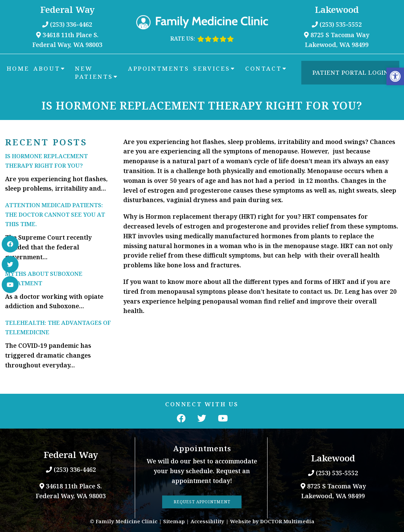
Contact (263, 68)
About (47, 68)
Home (18, 68)
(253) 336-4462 (71, 24)
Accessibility (207, 521)
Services (212, 68)
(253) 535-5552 (341, 24)
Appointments (159, 68)
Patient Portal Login (350, 72)
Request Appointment (202, 502)
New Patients (94, 72)
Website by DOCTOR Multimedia (272, 521)
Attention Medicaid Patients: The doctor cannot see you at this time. (55, 214)
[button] (395, 76)
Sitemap (174, 521)
